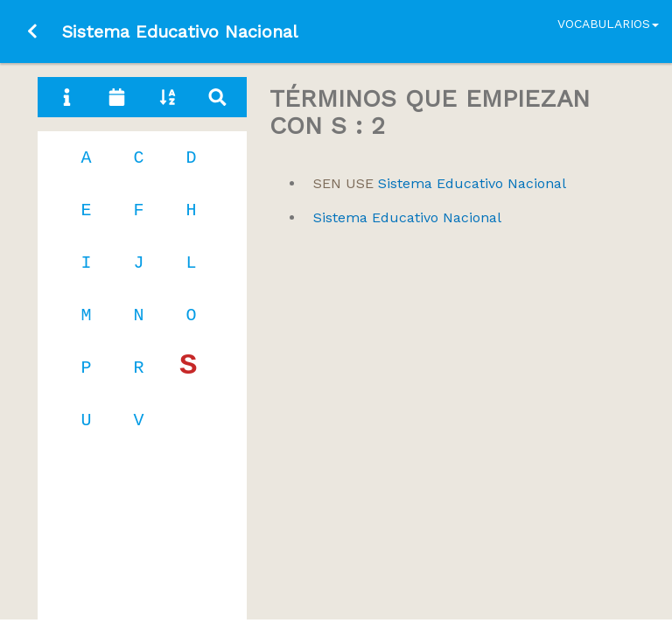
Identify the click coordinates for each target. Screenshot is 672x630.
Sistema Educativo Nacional (440, 183)
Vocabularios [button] (608, 24)
